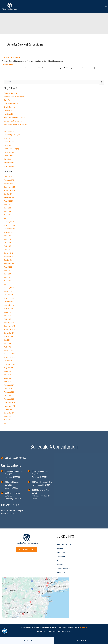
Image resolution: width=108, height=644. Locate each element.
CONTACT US (27, 641)
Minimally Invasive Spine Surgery (15, 124)
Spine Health (8, 158)
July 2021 (7, 269)
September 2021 (9, 262)
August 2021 (8, 265)
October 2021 (8, 258)
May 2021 (7, 276)
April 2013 (7, 417)
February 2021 (9, 286)
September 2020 (9, 303)
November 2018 (9, 355)
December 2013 (9, 400)
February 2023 (9, 221)
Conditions (61, 548)
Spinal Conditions (10, 141)
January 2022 (8, 251)
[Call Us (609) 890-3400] (14, 453)
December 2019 (9, 324)
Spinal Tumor (8, 155)
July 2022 (7, 234)
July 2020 (7, 310)
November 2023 (9, 189)
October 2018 (8, 358)
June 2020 (7, 314)
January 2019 (8, 348)
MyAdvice (84, 627)
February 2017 (9, 382)
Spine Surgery (9, 162)
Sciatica (7, 138)
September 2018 (9, 362)
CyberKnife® (8, 110)
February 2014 (9, 396)
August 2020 (8, 307)
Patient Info (61, 552)
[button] (27, 545)
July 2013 (7, 413)
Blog (58, 556)
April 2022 (7, 245)
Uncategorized (9, 165)
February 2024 (9, 179)
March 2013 (8, 420)
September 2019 (9, 331)
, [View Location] (12, 480)
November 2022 (9, 224)
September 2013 (9, 410)
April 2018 (7, 379)
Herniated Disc (9, 114)
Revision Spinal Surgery (12, 134)
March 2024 (8, 176)
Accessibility (40, 631)
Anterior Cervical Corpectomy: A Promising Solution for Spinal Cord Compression (32, 61)
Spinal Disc (8, 145)
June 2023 (7, 207)
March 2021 (8, 282)
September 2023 (9, 196)
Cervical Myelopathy (11, 103)
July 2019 (7, 338)
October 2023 (8, 193)
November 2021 (9, 255)
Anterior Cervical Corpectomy (11, 57)
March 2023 (8, 217)
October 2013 (8, 406)
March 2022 (8, 248)
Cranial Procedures (10, 107)
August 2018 (8, 365)
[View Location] (3, 466)
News (6, 127)
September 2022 (9, 227)
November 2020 (9, 296)
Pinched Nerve (9, 131)
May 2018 (7, 375)
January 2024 (8, 183)
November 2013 (9, 403)
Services (60, 544)
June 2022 (7, 238)
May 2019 (7, 341)
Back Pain (7, 100)
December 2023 (9, 186)
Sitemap (70, 631)
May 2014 (7, 393)
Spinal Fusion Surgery (11, 148)
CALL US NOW (81, 641)
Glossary (60, 560)
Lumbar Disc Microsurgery (13, 121)
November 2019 (9, 327)
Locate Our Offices (63, 564)
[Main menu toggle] (106, 7)
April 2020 (7, 317)
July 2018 (7, 369)
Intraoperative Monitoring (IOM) (15, 117)
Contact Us (61, 568)
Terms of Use (61, 631)
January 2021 (8, 289)
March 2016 (8, 386)
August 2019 (8, 334)
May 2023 (7, 210)
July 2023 (7, 203)
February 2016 (9, 389)
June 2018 (7, 372)
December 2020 (9, 293)
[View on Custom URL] (39, 595)
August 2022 (8, 231)
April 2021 (7, 279)
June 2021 (7, 272)
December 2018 (9, 351)
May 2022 (7, 241)
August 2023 (8, 200)
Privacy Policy (50, 631)
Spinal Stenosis (9, 152)
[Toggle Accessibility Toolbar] (5, 631)
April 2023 (7, 214)
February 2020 (9, 320)
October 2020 (8, 300)
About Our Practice (64, 540)
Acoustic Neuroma (10, 93)
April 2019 (7, 344)
